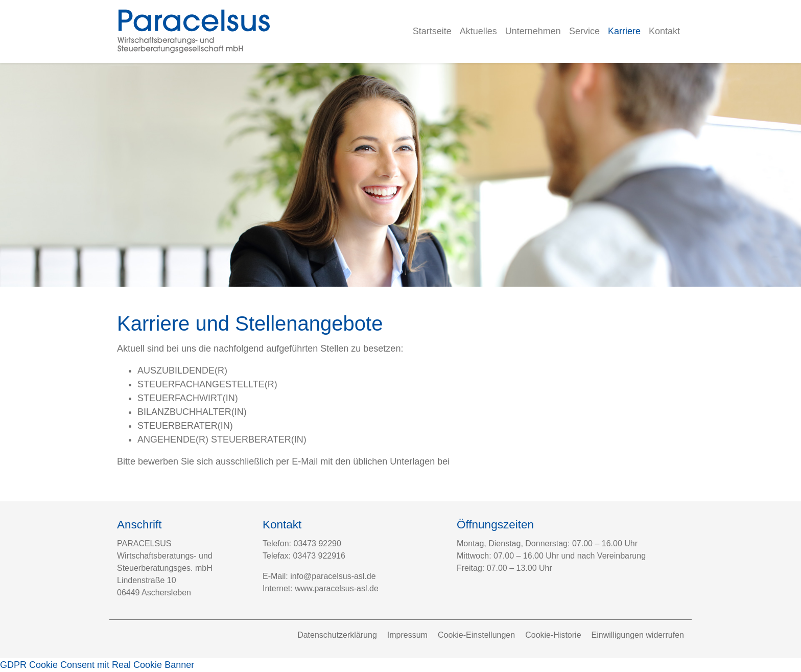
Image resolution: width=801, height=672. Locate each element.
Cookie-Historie (553, 635)
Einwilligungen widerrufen (638, 635)
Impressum (407, 635)
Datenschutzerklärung (337, 635)
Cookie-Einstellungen (476, 635)
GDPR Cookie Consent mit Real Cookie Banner (97, 665)
